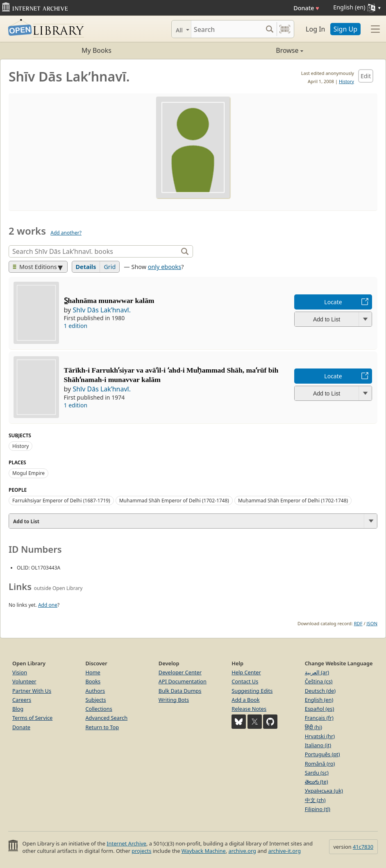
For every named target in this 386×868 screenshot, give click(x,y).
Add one (48, 605)
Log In (315, 29)
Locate (333, 302)
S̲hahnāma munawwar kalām (109, 301)
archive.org (242, 851)
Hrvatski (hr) (320, 736)
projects (141, 851)
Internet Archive (126, 843)
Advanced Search (106, 718)
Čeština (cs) (319, 681)
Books (93, 681)
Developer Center (180, 672)
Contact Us (245, 681)
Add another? (66, 233)
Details (86, 267)
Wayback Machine (204, 851)
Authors (95, 691)
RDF (358, 623)
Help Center (246, 672)
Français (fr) (319, 718)
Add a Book (245, 700)
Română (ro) (320, 764)
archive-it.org (285, 851)
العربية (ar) (317, 672)
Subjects (95, 700)
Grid (110, 267)
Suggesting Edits (252, 691)
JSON (372, 623)
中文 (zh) (315, 800)
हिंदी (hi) (313, 727)
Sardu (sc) (317, 773)
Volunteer (24, 681)
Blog (18, 709)
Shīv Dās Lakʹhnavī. (102, 310)
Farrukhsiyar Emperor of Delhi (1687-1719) (61, 501)
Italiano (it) (318, 745)
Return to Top (102, 727)
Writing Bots (174, 700)
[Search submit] (269, 29)
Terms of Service (32, 718)
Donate (306, 8)
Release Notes (249, 709)
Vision (20, 672)
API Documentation (183, 681)
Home (93, 672)
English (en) (319, 700)
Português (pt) (322, 754)
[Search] (227, 29)
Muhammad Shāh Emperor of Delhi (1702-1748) (174, 501)
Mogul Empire (28, 473)
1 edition (76, 326)
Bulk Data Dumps (180, 691)
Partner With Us (32, 691)
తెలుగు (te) (317, 782)
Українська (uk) (324, 791)
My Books (96, 50)
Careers (22, 700)
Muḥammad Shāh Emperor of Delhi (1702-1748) (293, 501)
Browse (248, 50)
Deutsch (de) (320, 691)
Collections (99, 709)
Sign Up (345, 29)
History (346, 81)
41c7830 (363, 847)
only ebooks (165, 267)
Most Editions (35, 267)
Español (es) (320, 709)
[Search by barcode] (285, 29)
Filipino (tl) (318, 809)
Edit (366, 76)
